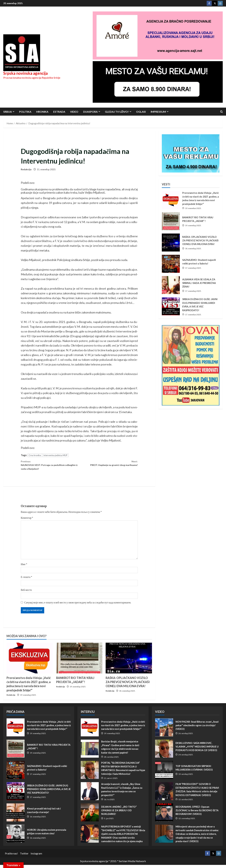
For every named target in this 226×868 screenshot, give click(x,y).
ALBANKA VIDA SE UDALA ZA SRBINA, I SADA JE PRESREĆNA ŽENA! (171, 285)
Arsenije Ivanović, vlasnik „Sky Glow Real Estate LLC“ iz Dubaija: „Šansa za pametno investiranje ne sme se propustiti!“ (90, 794)
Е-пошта (26, 580)
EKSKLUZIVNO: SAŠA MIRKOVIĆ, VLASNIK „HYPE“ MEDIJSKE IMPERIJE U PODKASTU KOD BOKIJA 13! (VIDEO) (164, 752)
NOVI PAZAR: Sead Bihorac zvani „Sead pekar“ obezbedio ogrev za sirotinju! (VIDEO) (164, 731)
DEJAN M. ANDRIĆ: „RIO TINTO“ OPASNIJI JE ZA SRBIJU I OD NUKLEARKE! (90, 816)
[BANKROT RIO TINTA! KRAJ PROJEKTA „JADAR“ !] (79, 661)
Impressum (158, 112)
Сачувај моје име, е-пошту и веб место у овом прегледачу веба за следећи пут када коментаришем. (78, 606)
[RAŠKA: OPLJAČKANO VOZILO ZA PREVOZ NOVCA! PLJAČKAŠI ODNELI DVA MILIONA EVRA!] (129, 661)
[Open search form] (221, 112)
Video (74, 112)
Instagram (36, 856)
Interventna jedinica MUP (55, 455)
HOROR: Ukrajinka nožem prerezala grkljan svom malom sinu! (16, 837)
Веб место (26, 593)
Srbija (8, 112)
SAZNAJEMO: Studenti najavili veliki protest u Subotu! (171, 264)
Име (24, 567)
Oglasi (141, 112)
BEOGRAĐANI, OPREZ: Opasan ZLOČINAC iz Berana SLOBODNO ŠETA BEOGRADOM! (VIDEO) (164, 816)
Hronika (42, 112)
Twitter (24, 856)
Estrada (59, 112)
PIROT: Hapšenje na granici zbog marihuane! (108, 464)
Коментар (27, 521)
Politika (25, 112)
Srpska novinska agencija (25, 73)
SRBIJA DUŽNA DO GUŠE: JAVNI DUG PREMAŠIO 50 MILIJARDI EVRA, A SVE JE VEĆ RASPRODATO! (171, 306)
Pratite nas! (11, 856)
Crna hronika (35, 455)
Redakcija (26, 169)
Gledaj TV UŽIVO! (117, 112)
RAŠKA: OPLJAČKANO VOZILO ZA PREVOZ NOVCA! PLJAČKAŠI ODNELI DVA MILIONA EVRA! (128, 685)
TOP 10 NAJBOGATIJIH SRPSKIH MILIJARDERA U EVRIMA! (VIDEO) (164, 773)
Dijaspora (90, 112)
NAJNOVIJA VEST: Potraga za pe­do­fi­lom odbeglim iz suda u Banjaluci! (50, 466)
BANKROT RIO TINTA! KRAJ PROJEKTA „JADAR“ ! (171, 221)
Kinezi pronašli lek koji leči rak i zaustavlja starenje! (16, 816)
